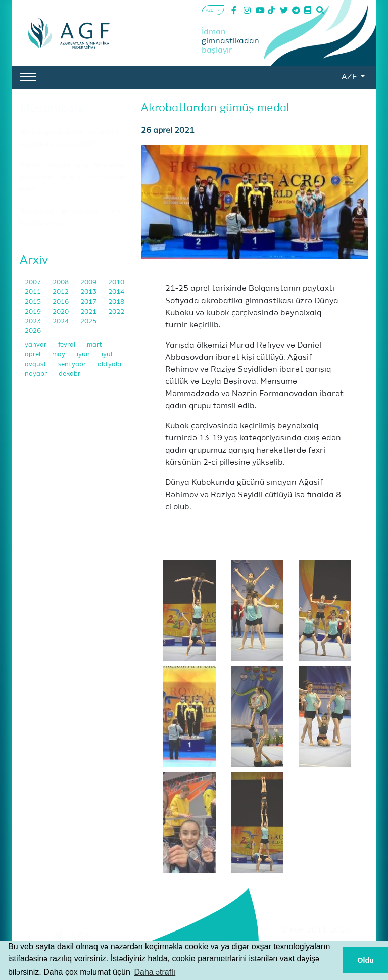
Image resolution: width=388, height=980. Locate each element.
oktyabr (110, 364)
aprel (33, 354)
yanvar (36, 345)
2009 (89, 283)
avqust (36, 364)
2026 (33, 331)
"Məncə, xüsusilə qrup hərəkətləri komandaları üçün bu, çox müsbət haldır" (73, 178)
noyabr (37, 374)
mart (94, 345)
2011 (34, 292)
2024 (61, 322)
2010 (116, 283)
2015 (34, 302)
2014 (116, 292)
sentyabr (73, 364)
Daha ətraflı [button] (155, 972)
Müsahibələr (55, 109)
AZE (350, 77)
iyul (107, 354)
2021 (89, 312)
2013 (89, 292)
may (59, 354)
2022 (116, 312)
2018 (116, 302)
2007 (34, 283)
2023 (34, 322)
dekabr (69, 374)
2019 (34, 312)
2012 (61, 292)
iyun (84, 354)
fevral (67, 345)
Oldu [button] (366, 960)
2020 (61, 312)
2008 (61, 283)
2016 (61, 302)
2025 (88, 322)
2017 (89, 302)
